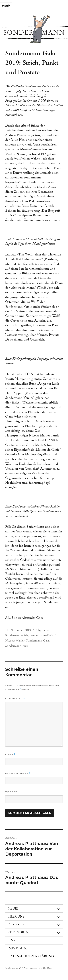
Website (11, 792)
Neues (13, 909)
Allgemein (42, 630)
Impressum (17, 948)
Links (13, 940)
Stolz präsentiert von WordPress (38, 968)
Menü (6, 6)
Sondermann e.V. (13, 968)
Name (10, 754)
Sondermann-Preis (41, 635)
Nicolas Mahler (15, 640)
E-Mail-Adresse (18, 773)
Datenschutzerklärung (31, 956)
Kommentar (15, 699)
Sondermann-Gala (17, 635)
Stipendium (18, 932)
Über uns (16, 917)
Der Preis (16, 924)
